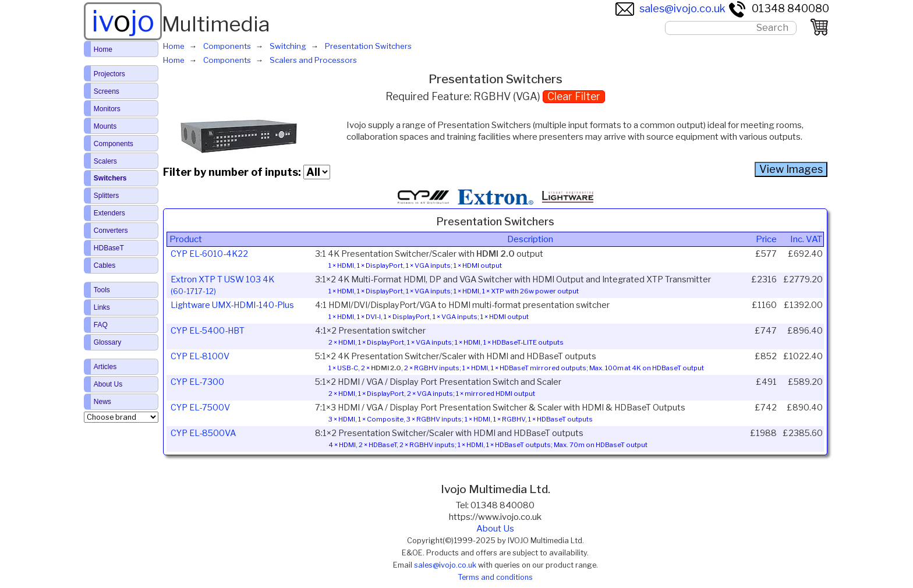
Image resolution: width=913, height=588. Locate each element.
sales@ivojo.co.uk (670, 8)
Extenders (109, 213)
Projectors (109, 74)
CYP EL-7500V (200, 408)
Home (103, 49)
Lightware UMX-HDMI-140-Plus (232, 305)
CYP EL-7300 (197, 382)
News (102, 402)
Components (114, 144)
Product (186, 239)
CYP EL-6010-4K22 (209, 254)
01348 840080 (778, 8)
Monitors (107, 109)
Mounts (105, 126)
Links (102, 307)
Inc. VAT (806, 239)
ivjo (123, 21)
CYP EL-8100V (200, 356)
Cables (105, 265)
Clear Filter (574, 96)
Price (766, 239)
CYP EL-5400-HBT (208, 331)
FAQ (101, 325)
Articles (105, 367)
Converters (111, 231)
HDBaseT (109, 248)
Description (530, 239)
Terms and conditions (495, 577)
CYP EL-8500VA (203, 433)
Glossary (107, 342)
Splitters (106, 196)
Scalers (105, 161)
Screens (107, 91)
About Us (495, 529)
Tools (102, 290)
